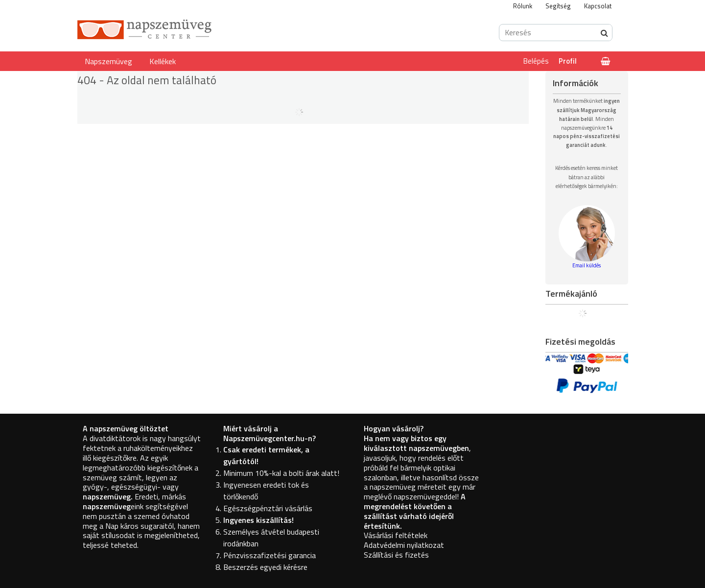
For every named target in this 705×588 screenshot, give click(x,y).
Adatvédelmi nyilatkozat (404, 545)
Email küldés (587, 265)
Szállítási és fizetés (396, 555)
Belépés (536, 61)
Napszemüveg (108, 61)
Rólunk (523, 6)
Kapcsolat (598, 6)
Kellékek (163, 61)
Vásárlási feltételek (396, 535)
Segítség (558, 6)
